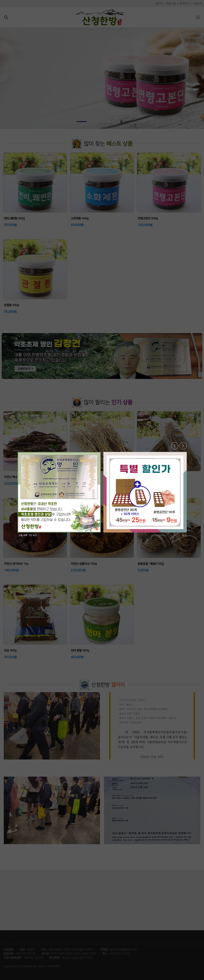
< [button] (175, 446)
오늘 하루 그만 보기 (28, 535)
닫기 (185, 535)
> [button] (183, 446)
